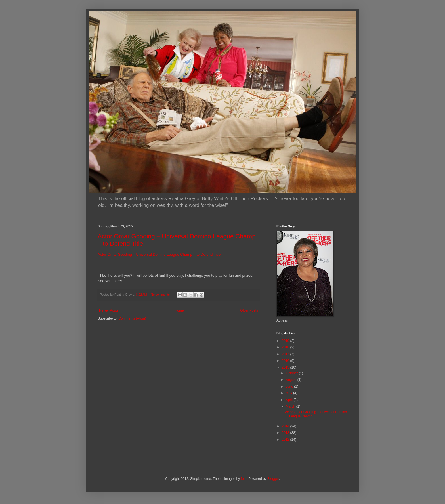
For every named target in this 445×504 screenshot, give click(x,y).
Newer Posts (109, 310)
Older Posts (249, 310)
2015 (286, 367)
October (292, 373)
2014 (286, 426)
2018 (286, 347)
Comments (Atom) (132, 318)
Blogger (273, 479)
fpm (244, 479)
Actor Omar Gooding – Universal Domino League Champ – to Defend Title (159, 254)
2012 (286, 440)
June (290, 387)
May (289, 393)
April (290, 400)
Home (179, 310)
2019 (286, 341)
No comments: (161, 295)
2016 (286, 361)
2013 (286, 433)
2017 (286, 354)
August (292, 380)
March (291, 406)
